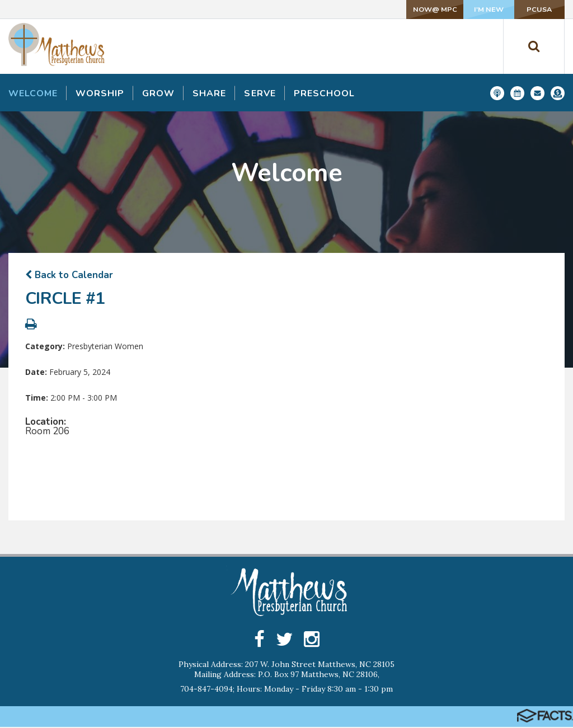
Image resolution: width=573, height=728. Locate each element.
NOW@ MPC (379, 9)
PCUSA (528, 9)
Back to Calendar (69, 275)
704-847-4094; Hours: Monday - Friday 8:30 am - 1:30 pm (286, 690)
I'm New (453, 9)
